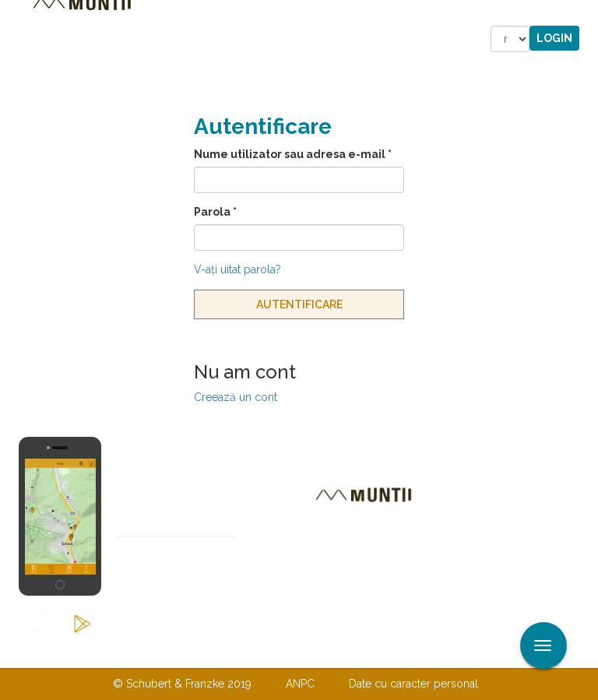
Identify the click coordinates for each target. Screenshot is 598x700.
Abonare (167, 587)
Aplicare (586, 14)
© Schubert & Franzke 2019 (182, 684)
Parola (215, 212)
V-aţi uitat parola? (237, 269)
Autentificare (299, 304)
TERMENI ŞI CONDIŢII (391, 652)
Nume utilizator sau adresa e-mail (293, 154)
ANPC (300, 684)
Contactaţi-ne (179, 652)
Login (554, 38)
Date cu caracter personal (413, 684)
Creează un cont (236, 397)
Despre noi (275, 652)
